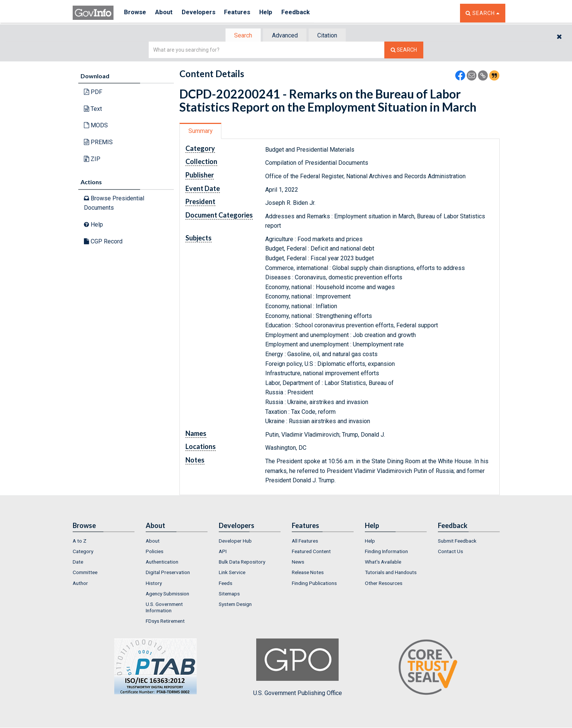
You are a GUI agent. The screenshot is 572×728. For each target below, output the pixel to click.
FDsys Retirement (165, 622)
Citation (329, 36)
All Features (305, 542)
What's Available (383, 562)
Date (78, 562)
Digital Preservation (168, 573)
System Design (235, 605)
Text (93, 110)
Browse (136, 13)
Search (241, 36)
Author (80, 584)
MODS (96, 126)
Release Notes (308, 573)
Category (83, 552)
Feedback (305, 13)
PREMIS (98, 143)
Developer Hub (235, 542)
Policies (155, 552)
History (154, 584)
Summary (201, 132)
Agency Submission (167, 594)
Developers (202, 13)
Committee (85, 573)
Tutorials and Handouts (391, 573)
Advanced (285, 36)
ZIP (92, 159)
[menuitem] (104, 542)
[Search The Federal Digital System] (404, 51)
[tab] (242, 36)
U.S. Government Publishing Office (298, 668)
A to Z (80, 542)
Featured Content (311, 552)
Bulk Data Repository (242, 562)
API (223, 552)
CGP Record (103, 242)
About (166, 13)
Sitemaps (229, 594)
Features (243, 13)
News (298, 562)
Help (274, 13)
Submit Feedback (457, 542)
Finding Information (386, 552)
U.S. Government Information (164, 608)
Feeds (226, 584)
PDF (93, 93)
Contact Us (450, 552)
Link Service (232, 573)
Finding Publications (314, 584)
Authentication (162, 562)
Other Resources (384, 584)
